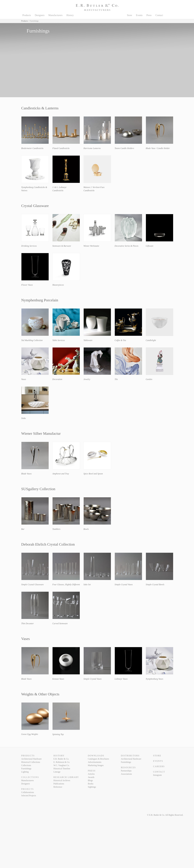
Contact (159, 15)
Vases (24, 379)
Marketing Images (96, 765)
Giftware (150, 246)
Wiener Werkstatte (91, 246)
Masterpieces (58, 285)
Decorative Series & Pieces (127, 246)
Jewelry (87, 379)
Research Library (66, 777)
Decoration (57, 379)
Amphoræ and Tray (61, 474)
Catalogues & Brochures (98, 759)
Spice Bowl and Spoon (93, 474)
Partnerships (126, 771)
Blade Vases (26, 474)
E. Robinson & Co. (62, 762)
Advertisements (95, 762)
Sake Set (87, 584)
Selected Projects (29, 796)
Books (91, 784)
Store (129, 15)
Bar (23, 529)
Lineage (57, 772)
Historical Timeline (62, 769)
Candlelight (151, 340)
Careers (159, 766)
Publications (59, 784)
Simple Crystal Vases (124, 584)
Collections (26, 765)
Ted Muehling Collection (32, 340)
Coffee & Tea (120, 340)
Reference (58, 787)
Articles (91, 774)
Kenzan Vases (58, 679)
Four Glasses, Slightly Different (66, 584)
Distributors (130, 756)
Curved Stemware (60, 623)
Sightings (92, 787)
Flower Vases (27, 285)
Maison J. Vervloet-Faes (94, 187)
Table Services (59, 340)
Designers (40, 15)
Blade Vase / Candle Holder (158, 148)
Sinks (24, 418)
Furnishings (26, 769)
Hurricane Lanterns (92, 148)
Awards (91, 777)
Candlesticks (58, 190)
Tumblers (56, 529)
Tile (116, 379)
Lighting (25, 772)
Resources (128, 767)
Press (149, 15)
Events (139, 15)
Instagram (157, 775)
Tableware (88, 340)
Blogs (90, 780)
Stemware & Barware (62, 246)
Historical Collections (31, 762)
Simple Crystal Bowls (155, 584)
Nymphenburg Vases (155, 679)
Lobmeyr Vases (121, 679)
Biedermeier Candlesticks (32, 148)
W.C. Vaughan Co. (62, 765)
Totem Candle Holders (124, 148)
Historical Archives (62, 780)
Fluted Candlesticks (61, 148)
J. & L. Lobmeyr (59, 187)
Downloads (96, 756)
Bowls (86, 529)
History (70, 15)
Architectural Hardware (31, 759)
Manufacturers (55, 15)
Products (27, 15)
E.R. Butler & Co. (61, 759)
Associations (126, 774)
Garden (149, 379)
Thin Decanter (28, 623)
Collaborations (28, 792)
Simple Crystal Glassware (33, 584)
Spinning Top (58, 734)
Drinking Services (29, 246)
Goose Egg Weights (30, 734)
